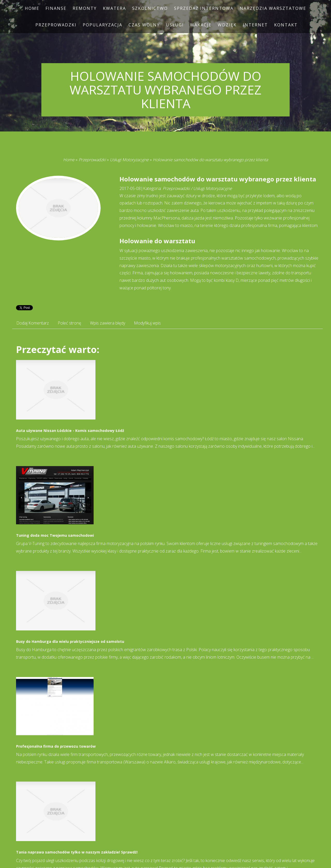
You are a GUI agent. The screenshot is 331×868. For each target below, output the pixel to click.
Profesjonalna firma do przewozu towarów (56, 746)
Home (69, 160)
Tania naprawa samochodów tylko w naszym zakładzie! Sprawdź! (77, 852)
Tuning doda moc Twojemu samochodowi (55, 535)
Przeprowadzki (92, 160)
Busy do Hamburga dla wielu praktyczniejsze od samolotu (70, 641)
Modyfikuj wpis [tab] (147, 323)
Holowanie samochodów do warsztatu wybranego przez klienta (210, 160)
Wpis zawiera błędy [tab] (108, 323)
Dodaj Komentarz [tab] (33, 323)
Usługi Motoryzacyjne (129, 160)
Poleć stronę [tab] (69, 323)
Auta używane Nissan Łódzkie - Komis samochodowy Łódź (70, 431)
